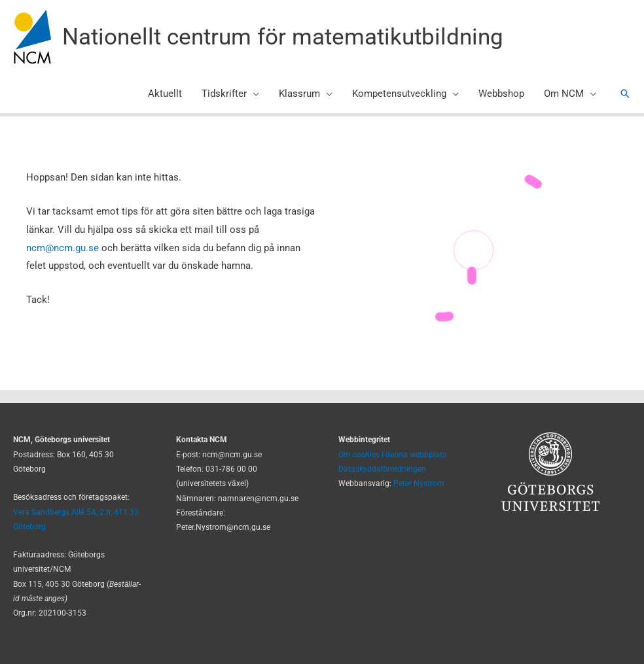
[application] (253, 94)
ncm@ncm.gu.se (63, 248)
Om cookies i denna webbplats (392, 455)
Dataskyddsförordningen (382, 469)
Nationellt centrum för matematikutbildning (283, 37)
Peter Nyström (419, 483)
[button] (625, 94)
